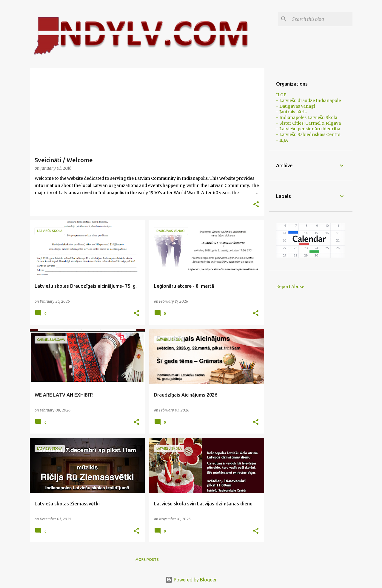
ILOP (281, 95)
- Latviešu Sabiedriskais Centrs (308, 134)
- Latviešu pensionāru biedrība (308, 129)
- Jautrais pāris (291, 112)
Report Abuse (290, 287)
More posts (147, 560)
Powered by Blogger (191, 580)
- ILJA (282, 140)
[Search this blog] (321, 19)
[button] (256, 205)
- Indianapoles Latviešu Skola (307, 117)
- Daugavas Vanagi (296, 106)
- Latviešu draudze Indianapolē (308, 100)
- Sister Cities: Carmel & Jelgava (308, 123)
